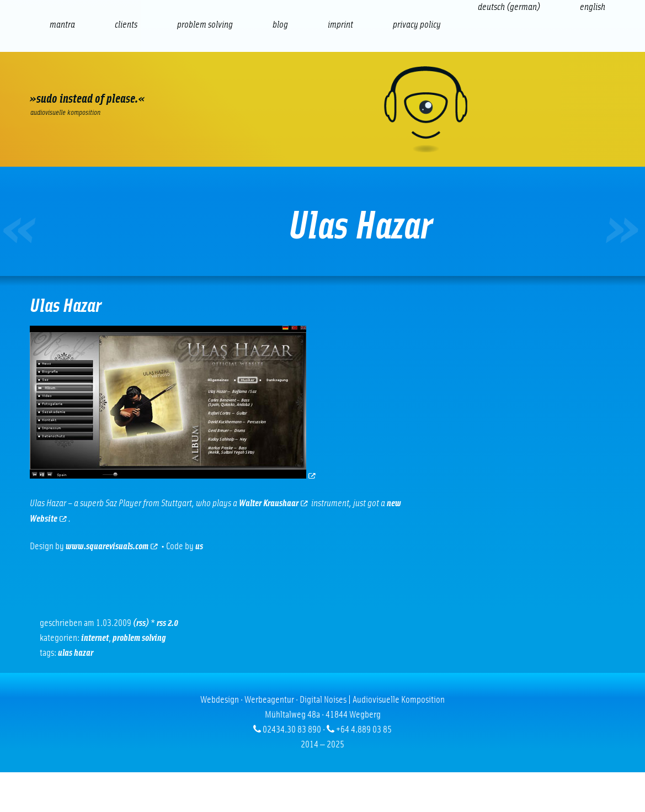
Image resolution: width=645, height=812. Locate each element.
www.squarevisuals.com (112, 546)
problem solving (139, 638)
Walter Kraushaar (273, 503)
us (199, 546)
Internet (95, 638)
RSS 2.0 (167, 623)
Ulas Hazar (76, 653)
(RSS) (141, 623)
